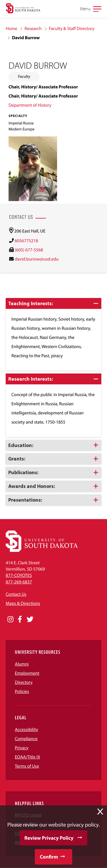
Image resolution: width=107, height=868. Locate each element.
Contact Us (16, 594)
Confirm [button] (49, 857)
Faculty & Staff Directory (72, 29)
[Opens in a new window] (10, 619)
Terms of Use (27, 766)
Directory (24, 682)
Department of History (30, 105)
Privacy (22, 748)
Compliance (26, 739)
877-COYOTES (19, 575)
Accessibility (27, 730)
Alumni (22, 664)
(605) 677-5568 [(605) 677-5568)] (29, 250)
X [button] (100, 812)
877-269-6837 (19, 582)
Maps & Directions (23, 603)
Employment (27, 673)
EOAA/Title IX (28, 757)
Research (33, 29)
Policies (22, 692)
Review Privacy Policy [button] (49, 838)
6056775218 (26, 241)
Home (12, 29)
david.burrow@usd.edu (37, 259)
